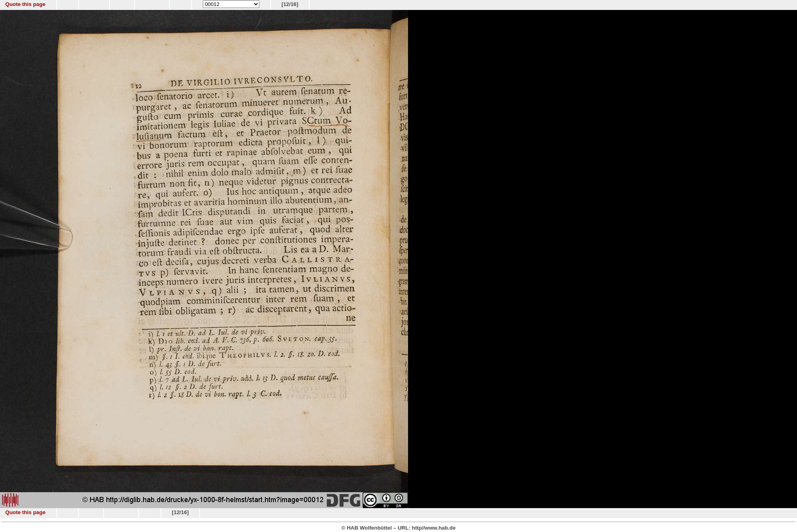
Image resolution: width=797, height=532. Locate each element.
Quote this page (25, 4)
